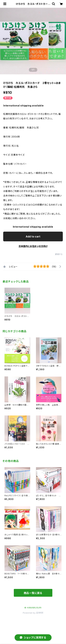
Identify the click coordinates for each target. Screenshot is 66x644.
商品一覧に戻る (33, 593)
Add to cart (33, 236)
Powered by (33, 613)
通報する (59, 254)
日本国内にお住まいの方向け (33, 246)
